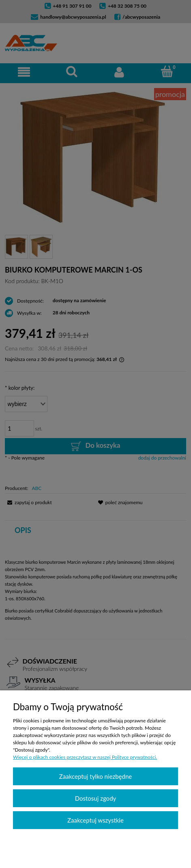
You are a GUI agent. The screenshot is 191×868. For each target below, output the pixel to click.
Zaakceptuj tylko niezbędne (95, 776)
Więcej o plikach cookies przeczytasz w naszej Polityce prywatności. (85, 757)
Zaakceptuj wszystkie (95, 820)
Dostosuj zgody (96, 798)
